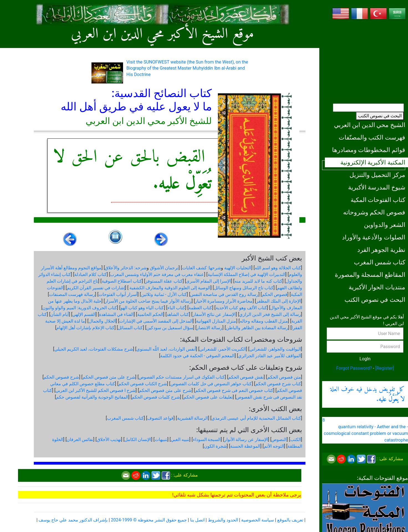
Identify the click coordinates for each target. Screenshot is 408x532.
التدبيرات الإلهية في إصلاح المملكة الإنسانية (247, 274)
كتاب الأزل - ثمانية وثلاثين (164, 294)
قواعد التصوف (160, 418)
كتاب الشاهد (178, 314)
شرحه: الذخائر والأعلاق (126, 268)
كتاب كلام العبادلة (90, 274)
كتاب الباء (176, 308)
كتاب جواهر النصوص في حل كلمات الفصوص (211, 384)
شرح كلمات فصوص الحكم (156, 397)
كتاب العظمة (200, 308)
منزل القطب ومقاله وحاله (264, 321)
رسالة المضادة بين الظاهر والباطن (257, 328)
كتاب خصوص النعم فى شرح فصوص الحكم (234, 390)
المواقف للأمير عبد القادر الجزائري (270, 356)
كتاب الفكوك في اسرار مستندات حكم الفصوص (182, 377)
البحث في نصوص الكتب (380, 116)
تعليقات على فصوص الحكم (208, 397)
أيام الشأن (59, 314)
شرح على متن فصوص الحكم (109, 377)
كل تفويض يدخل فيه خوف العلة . (367, 394)
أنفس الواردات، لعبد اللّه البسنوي (166, 349)
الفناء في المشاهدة (116, 314)
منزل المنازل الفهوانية (216, 321)
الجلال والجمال (102, 321)
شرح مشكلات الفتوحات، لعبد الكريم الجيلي (94, 349)
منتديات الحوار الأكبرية (377, 287)
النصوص (279, 439)
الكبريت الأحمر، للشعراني (223, 349)
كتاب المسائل (130, 328)
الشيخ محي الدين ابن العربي (370, 125)
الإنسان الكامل (138, 439)
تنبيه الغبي (180, 439)
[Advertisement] (365, 60)
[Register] (385, 368)
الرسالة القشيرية (193, 418)
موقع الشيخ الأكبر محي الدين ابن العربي (162, 34)
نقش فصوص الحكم (246, 377)
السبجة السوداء (207, 439)
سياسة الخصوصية (257, 520)
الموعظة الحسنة (245, 446)
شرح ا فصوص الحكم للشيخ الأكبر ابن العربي (95, 390)
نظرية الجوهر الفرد (381, 250)
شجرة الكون (215, 446)
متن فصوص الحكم (284, 377)
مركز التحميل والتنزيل (377, 175)
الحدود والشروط (223, 520)
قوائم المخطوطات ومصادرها (369, 150)
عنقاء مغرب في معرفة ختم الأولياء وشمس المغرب (157, 274)
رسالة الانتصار (209, 328)
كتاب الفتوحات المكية (378, 200)
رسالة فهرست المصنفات (72, 294)
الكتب (296, 439)
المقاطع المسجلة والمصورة (370, 275)
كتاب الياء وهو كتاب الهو (142, 308)
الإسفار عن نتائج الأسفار (214, 314)
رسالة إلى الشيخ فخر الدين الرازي (270, 314)
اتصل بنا (197, 520)
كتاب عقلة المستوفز (164, 281)
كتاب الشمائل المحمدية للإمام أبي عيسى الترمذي (256, 418)
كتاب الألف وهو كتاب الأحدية (241, 308)
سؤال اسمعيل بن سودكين (170, 328)
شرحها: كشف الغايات (202, 268)
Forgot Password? (354, 368)
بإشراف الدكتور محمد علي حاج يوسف (73, 520)
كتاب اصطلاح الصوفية (122, 281)
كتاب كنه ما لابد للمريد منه (258, 281)
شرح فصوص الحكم (61, 377)
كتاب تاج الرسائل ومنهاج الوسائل (244, 288)
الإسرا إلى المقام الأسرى (208, 281)
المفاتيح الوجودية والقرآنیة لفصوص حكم (92, 397)
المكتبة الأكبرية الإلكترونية (373, 162)
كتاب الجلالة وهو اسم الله (278, 268)
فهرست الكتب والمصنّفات (372, 137)
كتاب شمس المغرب (380, 262)
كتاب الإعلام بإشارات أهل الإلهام (85, 328)
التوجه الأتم (274, 446)
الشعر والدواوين (385, 225)
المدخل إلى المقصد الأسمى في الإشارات (156, 321)
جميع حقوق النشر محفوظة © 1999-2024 (149, 520)
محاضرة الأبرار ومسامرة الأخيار (224, 301)
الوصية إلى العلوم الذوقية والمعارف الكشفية (169, 288)
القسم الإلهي (84, 314)
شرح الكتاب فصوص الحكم (143, 384)
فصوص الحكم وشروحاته (374, 212)
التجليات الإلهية (238, 268)
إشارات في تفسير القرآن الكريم (96, 288)
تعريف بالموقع (290, 520)
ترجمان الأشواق (164, 268)
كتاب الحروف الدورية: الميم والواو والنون (80, 308)
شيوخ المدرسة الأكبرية (377, 187)
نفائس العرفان (80, 439)
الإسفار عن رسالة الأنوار (246, 439)
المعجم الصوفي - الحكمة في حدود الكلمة (197, 356)
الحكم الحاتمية (150, 314)
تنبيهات (161, 439)
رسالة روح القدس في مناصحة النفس (224, 294)
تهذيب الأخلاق (109, 439)
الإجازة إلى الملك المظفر (279, 301)
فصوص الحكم (275, 294)
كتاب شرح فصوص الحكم (278, 384)
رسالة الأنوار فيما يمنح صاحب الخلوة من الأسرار (148, 301)
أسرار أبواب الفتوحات (118, 294)
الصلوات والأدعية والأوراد (374, 237)
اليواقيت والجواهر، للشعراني (275, 349)
